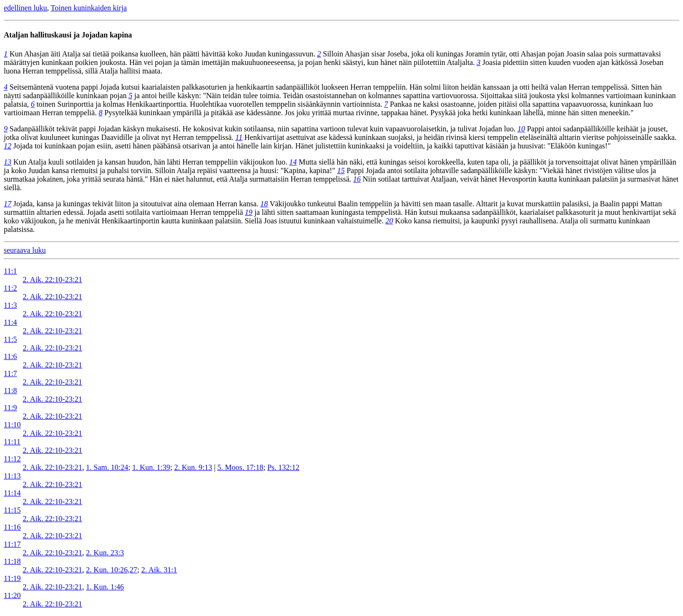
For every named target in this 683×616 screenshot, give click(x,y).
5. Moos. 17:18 (240, 467)
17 (8, 204)
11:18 (12, 561)
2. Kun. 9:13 (193, 467)
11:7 (10, 373)
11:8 (10, 391)
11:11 (12, 442)
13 (8, 162)
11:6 (10, 356)
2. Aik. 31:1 (159, 570)
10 (521, 129)
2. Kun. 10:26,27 (111, 570)
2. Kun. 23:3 (105, 553)
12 (8, 146)
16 (357, 179)
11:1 (10, 271)
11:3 (10, 305)
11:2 (10, 288)
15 (341, 170)
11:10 (12, 425)
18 (264, 204)
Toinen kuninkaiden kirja (89, 8)
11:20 (12, 595)
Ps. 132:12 (284, 467)
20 (389, 221)
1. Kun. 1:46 (105, 587)
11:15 (12, 510)
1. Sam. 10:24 (107, 467)
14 (293, 162)
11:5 (10, 339)
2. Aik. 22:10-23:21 (52, 280)
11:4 (10, 322)
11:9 (10, 408)
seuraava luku (25, 250)
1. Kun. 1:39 (151, 467)
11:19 (12, 578)
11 (239, 137)
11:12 (12, 459)
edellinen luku (25, 8)
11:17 (12, 544)
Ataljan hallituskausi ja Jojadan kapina (68, 35)
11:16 (12, 527)
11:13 (12, 476)
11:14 (12, 493)
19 (249, 212)
